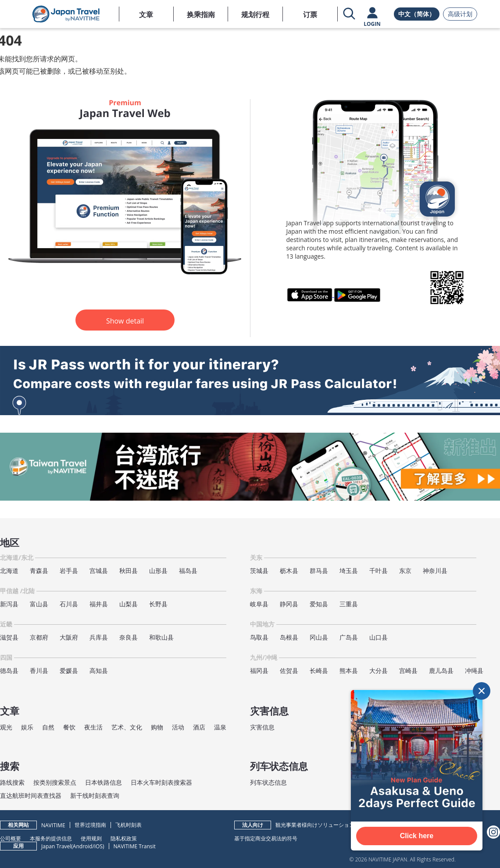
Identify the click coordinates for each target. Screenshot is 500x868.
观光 (6, 727)
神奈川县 (435, 571)
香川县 (39, 671)
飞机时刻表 (129, 825)
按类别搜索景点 (55, 782)
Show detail (125, 321)
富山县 (39, 604)
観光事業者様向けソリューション (315, 825)
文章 (146, 14)
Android (83, 846)
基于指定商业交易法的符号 (266, 838)
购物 (157, 727)
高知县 (99, 671)
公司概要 (11, 838)
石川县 (69, 604)
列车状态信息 (268, 782)
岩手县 (69, 571)
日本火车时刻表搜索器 (161, 782)
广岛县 (349, 637)
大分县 (379, 671)
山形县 (158, 571)
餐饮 (69, 727)
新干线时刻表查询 (95, 795)
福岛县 (188, 571)
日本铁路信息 (104, 782)
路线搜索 (12, 782)
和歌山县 (161, 637)
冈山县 (319, 637)
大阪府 (69, 637)
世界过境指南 (90, 825)
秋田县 (129, 571)
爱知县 (319, 604)
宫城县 (99, 571)
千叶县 (379, 571)
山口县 (379, 637)
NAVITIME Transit (135, 846)
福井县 (99, 604)
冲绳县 (474, 671)
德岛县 (9, 671)
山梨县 (129, 604)
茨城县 (259, 571)
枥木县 (289, 571)
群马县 (319, 571)
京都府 (39, 637)
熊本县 (349, 671)
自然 (48, 727)
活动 (178, 727)
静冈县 (289, 604)
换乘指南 (201, 14)
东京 (405, 571)
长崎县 (319, 671)
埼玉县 (349, 571)
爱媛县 (69, 671)
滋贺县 (9, 637)
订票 (310, 14)
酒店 (199, 727)
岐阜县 (259, 604)
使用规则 (91, 838)
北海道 (9, 571)
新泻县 (9, 604)
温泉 (220, 727)
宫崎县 (408, 671)
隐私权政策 (124, 838)
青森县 (39, 571)
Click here (417, 836)
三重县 (349, 604)
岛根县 (289, 637)
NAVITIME (53, 825)
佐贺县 (289, 671)
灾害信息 (262, 727)
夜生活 (93, 727)
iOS (98, 846)
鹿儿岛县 (441, 671)
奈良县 (129, 637)
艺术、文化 (127, 727)
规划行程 (255, 14)
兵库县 (99, 637)
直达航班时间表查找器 (31, 795)
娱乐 (27, 727)
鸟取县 (259, 637)
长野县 (158, 604)
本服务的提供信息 (51, 838)
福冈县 (259, 671)
